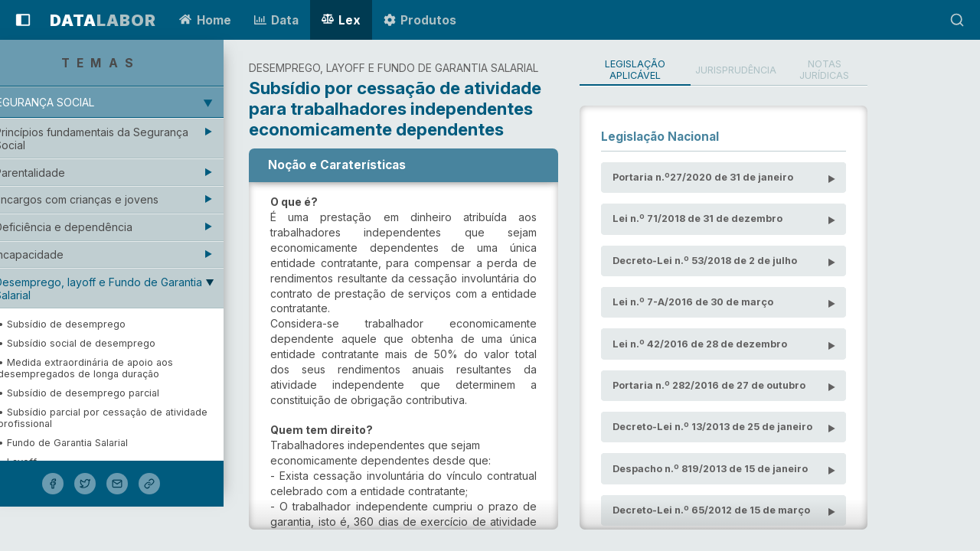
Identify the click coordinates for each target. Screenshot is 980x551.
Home (205, 20)
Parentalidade (51, 173)
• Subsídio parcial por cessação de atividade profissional (124, 418)
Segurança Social (63, 102)
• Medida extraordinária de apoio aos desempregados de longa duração (107, 368)
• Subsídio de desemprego (83, 324)
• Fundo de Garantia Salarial (84, 443)
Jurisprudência (808, 70)
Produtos (420, 20)
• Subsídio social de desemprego (98, 343)
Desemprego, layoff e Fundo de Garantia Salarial (120, 289)
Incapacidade (51, 254)
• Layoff (39, 462)
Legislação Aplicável (697, 70)
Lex (341, 20)
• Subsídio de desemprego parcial (100, 393)
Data (276, 20)
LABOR (103, 20)
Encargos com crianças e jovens (98, 199)
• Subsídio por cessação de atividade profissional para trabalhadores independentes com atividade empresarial (128, 492)
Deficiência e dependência (85, 227)
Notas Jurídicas (905, 70)
